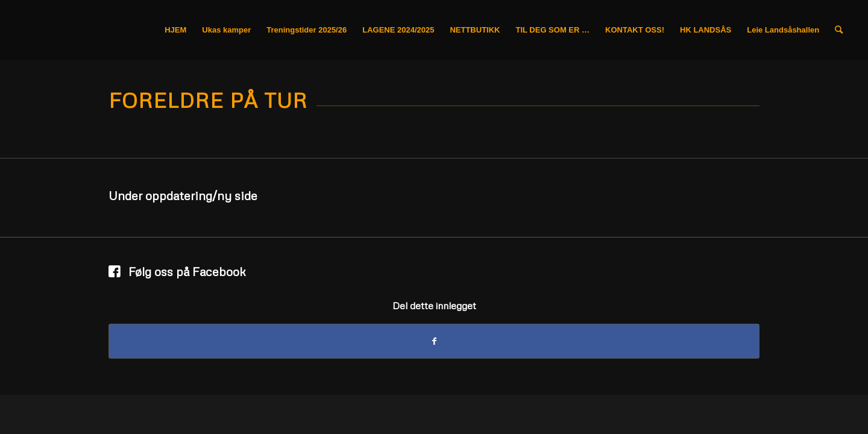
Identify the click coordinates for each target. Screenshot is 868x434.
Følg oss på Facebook (187, 271)
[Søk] (839, 30)
